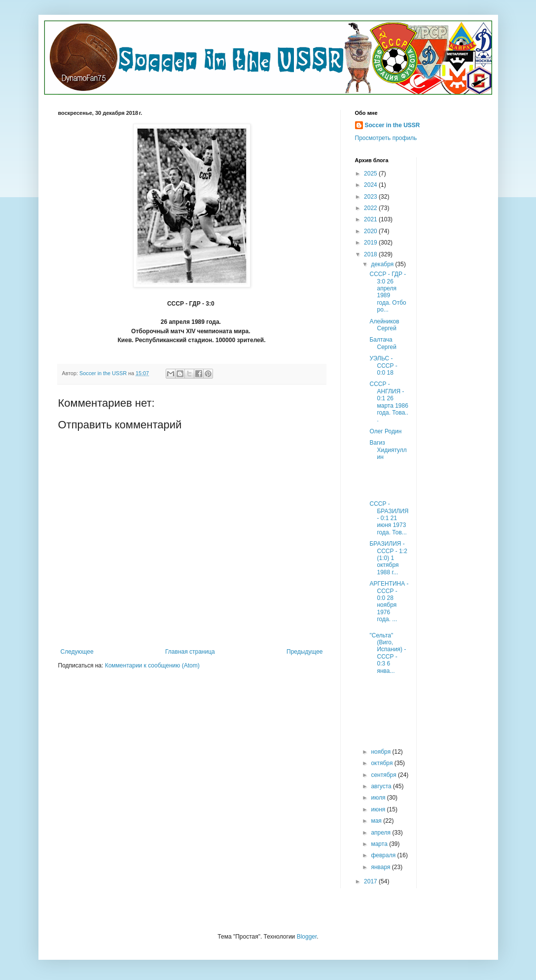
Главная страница (190, 652)
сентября (384, 775)
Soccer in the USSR (393, 125)
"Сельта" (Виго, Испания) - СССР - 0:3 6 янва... (388, 653)
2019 (371, 243)
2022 (371, 208)
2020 (371, 231)
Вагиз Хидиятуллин (388, 450)
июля (379, 798)
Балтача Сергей (383, 343)
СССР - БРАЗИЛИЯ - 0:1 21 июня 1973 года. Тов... (389, 518)
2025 (371, 174)
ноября (381, 752)
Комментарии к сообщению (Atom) (152, 665)
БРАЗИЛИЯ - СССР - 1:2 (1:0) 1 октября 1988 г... (388, 558)
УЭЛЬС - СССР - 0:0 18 (383, 366)
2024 (371, 185)
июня (379, 809)
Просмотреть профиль (386, 138)
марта (380, 844)
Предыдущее (304, 652)
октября (382, 763)
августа (382, 786)
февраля (384, 855)
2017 (371, 881)
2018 (371, 254)
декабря (383, 264)
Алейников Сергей (384, 325)
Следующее (77, 652)
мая (377, 821)
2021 (371, 219)
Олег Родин (385, 431)
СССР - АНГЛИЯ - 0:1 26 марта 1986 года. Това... (389, 402)
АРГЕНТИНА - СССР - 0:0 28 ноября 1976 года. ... (389, 601)
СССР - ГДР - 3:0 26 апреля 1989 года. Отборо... (388, 292)
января (381, 867)
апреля (381, 833)
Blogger (307, 937)
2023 (371, 197)
